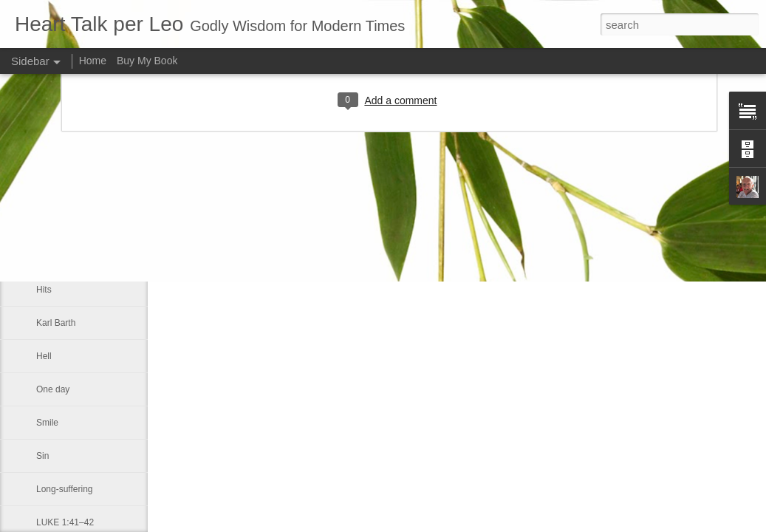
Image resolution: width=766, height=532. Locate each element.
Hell (44, 356)
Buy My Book (147, 61)
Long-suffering (65, 489)
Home (93, 61)
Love (46, 223)
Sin (42, 456)
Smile (47, 423)
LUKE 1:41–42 (65, 522)
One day (53, 389)
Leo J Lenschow (486, 198)
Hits (44, 290)
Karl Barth (56, 323)
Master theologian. (73, 256)
